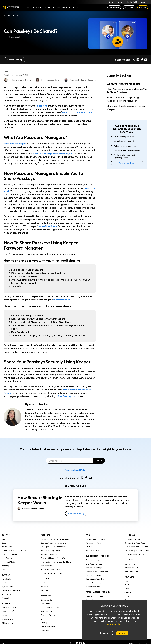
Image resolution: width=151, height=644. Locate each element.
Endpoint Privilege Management (54, 550)
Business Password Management (54, 543)
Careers (5, 569)
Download (56, 7)
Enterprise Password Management (55, 539)
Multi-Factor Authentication (77, 112)
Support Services (93, 587)
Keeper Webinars (48, 626)
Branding (6, 566)
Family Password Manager (52, 573)
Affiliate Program (131, 571)
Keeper (11, 7)
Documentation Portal (11, 590)
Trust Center (7, 547)
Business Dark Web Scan (135, 543)
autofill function (62, 300)
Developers (46, 630)
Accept (122, 633)
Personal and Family (94, 543)
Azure (4, 616)
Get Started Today (127, 163)
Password (12, 37)
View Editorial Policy (75, 470)
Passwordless (7, 619)
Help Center (7, 579)
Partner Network (131, 568)
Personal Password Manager (52, 569)
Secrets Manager (93, 560)
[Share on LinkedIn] (138, 60)
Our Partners (130, 564)
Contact (5, 583)
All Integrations (8, 623)
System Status (8, 587)
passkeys (42, 106)
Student (89, 547)
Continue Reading (76, 513)
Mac (126, 581)
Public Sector (46, 566)
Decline (107, 633)
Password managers (15, 143)
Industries (45, 587)
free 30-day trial (67, 396)
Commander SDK (9, 607)
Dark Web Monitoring (95, 564)
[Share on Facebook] (142, 60)
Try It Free (129, 7)
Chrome (128, 592)
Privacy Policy (8, 598)
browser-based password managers (53, 153)
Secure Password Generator (136, 547)
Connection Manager (94, 583)
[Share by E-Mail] (146, 60)
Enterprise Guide (48, 600)
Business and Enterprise (96, 539)
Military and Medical (94, 550)
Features (44, 590)
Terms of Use (7, 594)
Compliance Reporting (95, 579)
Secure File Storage (94, 568)
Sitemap (44, 623)
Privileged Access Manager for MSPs (56, 562)
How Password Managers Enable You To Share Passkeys (127, 91)
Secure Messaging (93, 575)
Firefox (127, 596)
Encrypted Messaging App (135, 554)
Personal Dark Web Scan (135, 539)
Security (5, 543)
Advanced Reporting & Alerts (98, 571)
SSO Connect (8, 612)
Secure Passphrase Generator (137, 550)
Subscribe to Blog (15, 60)
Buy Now (143, 7)
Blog (111, 2)
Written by (33, 509)
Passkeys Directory (49, 615)
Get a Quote (114, 7)
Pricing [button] (48, 7)
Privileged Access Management (53, 547)
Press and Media (9, 562)
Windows (128, 585)
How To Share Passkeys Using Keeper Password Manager (123, 99)
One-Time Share (48, 226)
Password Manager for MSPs (53, 558)
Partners (120, 2)
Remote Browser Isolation (51, 554)
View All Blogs (12, 15)
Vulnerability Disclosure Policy (14, 550)
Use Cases (45, 583)
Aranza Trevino (38, 404)
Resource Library (48, 611)
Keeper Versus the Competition (53, 607)
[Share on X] (134, 60)
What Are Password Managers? (124, 84)
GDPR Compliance (10, 554)
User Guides (46, 604)
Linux (127, 589)
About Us (6, 539)
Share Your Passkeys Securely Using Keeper (126, 108)
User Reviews (7, 558)
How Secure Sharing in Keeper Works (40, 500)
